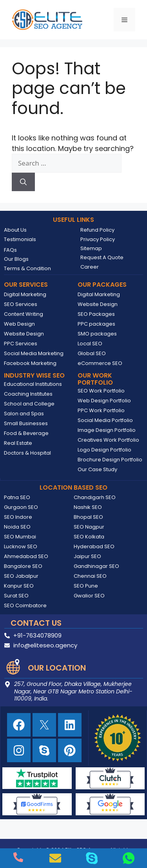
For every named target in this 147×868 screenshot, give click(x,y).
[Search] (23, 182)
